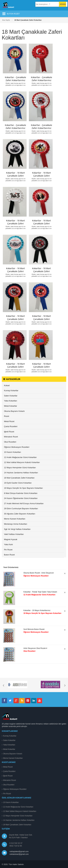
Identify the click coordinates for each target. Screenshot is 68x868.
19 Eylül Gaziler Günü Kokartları (18, 483)
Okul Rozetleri (10, 442)
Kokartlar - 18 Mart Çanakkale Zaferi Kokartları (15, 319)
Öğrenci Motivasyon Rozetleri (17, 447)
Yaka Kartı (8, 544)
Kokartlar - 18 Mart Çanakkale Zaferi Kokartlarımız (15, 176)
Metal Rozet (9, 421)
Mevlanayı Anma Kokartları (16, 524)
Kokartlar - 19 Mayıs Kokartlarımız (37, 610)
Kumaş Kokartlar (11, 391)
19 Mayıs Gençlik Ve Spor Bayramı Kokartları (23, 488)
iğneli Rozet (9, 432)
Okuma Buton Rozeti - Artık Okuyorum (39, 573)
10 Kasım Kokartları (12, 452)
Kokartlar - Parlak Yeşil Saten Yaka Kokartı (40, 592)
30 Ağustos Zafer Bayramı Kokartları (20, 514)
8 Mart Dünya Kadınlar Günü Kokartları (21, 493)
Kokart (7, 385)
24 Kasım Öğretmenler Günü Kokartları (21, 498)
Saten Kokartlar (11, 396)
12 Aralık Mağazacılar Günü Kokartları (20, 457)
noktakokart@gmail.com (19, 854)
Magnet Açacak (11, 539)
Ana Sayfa (6, 20)
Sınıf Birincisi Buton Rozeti (34, 629)
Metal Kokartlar (10, 406)
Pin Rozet (8, 550)
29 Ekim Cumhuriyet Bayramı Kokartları (21, 509)
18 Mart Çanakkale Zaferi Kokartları (19, 478)
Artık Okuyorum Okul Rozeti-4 (35, 648)
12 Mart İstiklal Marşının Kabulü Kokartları (20, 811)
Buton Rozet (9, 555)
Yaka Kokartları (11, 401)
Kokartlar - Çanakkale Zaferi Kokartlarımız (15, 79)
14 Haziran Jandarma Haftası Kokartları (21, 473)
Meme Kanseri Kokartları (15, 519)
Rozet (7, 416)
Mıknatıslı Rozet (11, 437)
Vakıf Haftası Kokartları (14, 534)
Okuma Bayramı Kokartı (14, 411)
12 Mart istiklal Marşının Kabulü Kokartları (22, 462)
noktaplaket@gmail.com (19, 852)
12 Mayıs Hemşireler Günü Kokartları (20, 468)
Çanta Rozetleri (11, 426)
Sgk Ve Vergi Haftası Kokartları (17, 529)
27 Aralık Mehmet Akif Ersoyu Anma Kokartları (24, 503)
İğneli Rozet (8, 776)
